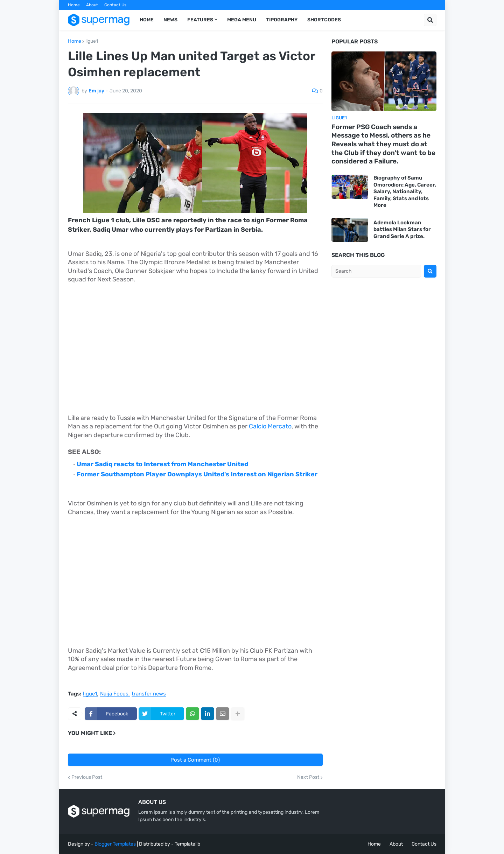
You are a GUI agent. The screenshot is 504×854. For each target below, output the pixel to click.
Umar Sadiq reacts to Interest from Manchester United (162, 464)
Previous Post (87, 777)
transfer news (149, 694)
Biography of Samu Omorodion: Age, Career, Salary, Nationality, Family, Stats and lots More (405, 191)
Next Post (308, 777)
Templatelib (187, 844)
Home (74, 5)
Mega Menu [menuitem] (242, 20)
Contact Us (115, 5)
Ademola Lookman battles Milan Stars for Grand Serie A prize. (402, 229)
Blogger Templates (115, 844)
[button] (430, 20)
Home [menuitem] (147, 20)
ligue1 (92, 41)
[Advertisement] (195, 341)
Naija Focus (114, 694)
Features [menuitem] (200, 20)
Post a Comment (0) (195, 760)
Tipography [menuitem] (282, 20)
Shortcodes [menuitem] (324, 20)
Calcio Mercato (270, 426)
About (92, 5)
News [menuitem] (170, 20)
